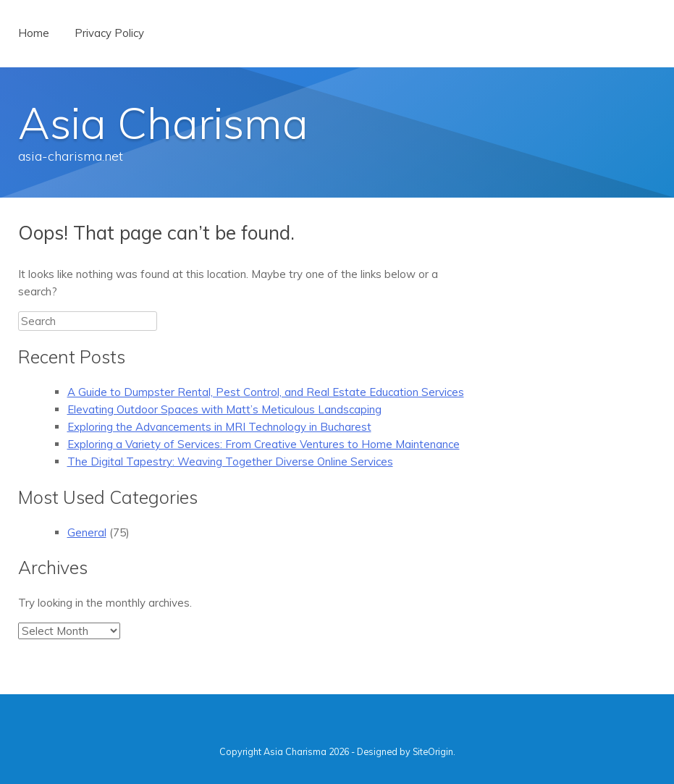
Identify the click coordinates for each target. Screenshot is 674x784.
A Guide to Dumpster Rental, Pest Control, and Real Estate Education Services (266, 392)
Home (34, 33)
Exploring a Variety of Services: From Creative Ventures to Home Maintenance (264, 444)
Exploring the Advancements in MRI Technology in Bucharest (219, 427)
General (87, 532)
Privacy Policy (109, 33)
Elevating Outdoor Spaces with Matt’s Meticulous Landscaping (224, 409)
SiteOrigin (433, 751)
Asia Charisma (163, 123)
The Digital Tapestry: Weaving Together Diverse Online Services (230, 461)
